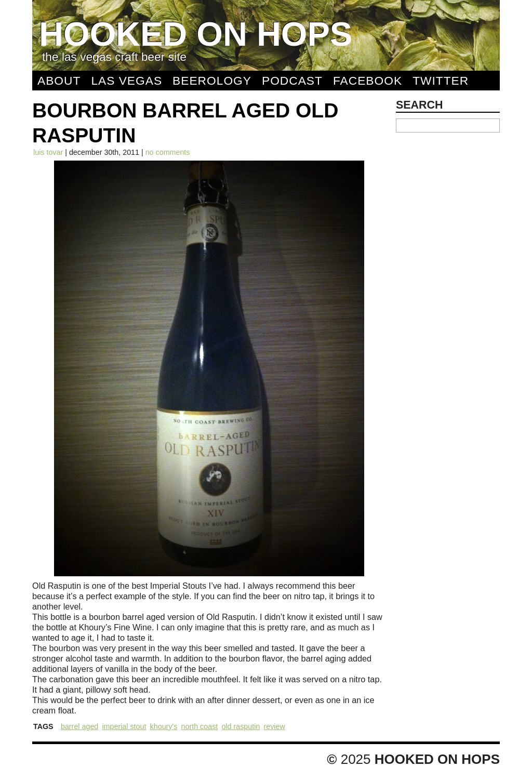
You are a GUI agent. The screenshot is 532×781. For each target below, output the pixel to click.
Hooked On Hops (196, 34)
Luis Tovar (48, 152)
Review (274, 726)
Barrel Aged (79, 726)
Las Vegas (127, 81)
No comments (168, 152)
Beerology (212, 81)
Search (420, 105)
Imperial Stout (124, 726)
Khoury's (164, 726)
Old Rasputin (241, 726)
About (59, 81)
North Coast (200, 726)
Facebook (368, 81)
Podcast (292, 81)
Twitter (441, 81)
